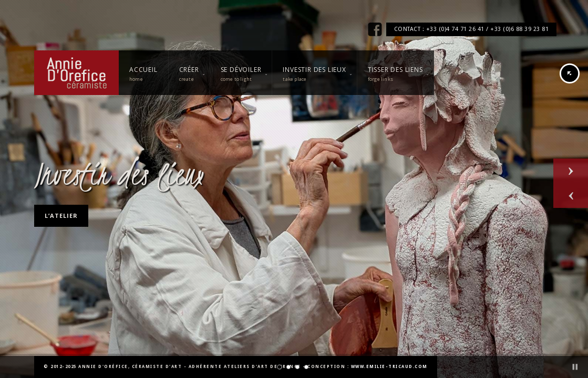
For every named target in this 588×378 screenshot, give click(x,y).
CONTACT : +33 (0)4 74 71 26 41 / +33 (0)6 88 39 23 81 (472, 29)
